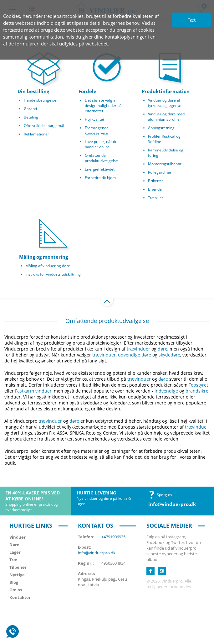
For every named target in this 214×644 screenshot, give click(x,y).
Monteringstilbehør (165, 164)
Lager (15, 552)
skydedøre (169, 355)
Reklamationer (36, 134)
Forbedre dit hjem (100, 178)
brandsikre (197, 391)
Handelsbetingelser (41, 100)
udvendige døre (135, 355)
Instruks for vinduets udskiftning (53, 274)
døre (163, 349)
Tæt (192, 20)
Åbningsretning (161, 128)
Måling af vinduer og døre (48, 266)
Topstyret (198, 385)
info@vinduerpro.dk (172, 504)
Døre (14, 545)
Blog (14, 582)
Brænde (155, 189)
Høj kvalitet (94, 119)
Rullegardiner (160, 172)
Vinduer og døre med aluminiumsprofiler (166, 117)
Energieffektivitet (100, 169)
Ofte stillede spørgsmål (44, 126)
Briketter (156, 181)
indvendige (166, 391)
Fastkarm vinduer (33, 391)
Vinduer (18, 537)
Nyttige (17, 575)
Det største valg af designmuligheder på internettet (103, 106)
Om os (16, 590)
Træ (13, 560)
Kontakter (20, 597)
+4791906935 (113, 537)
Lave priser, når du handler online (101, 144)
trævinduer (138, 349)
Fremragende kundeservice (97, 130)
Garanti (30, 109)
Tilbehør (18, 567)
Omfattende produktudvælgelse (101, 158)
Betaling (31, 117)
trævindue (196, 427)
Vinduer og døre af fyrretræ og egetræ (165, 103)
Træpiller (156, 198)
